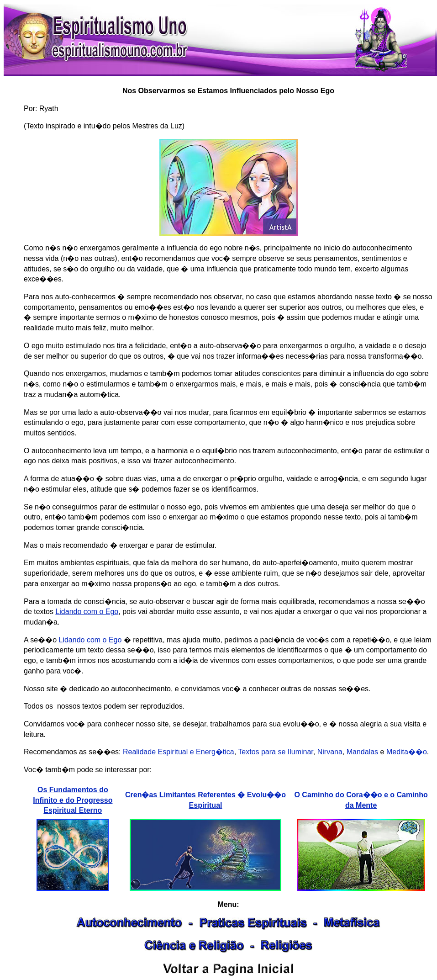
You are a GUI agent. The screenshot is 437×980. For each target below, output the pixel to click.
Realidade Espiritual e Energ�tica (179, 752)
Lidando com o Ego (87, 612)
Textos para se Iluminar (276, 752)
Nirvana (330, 752)
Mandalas (362, 752)
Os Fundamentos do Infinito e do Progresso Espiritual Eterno (73, 800)
